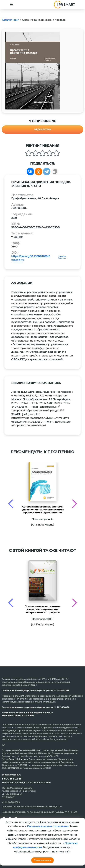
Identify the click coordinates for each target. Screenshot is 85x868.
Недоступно (43, 129)
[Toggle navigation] (11, 5)
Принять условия (42, 860)
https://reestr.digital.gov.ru (16, 759)
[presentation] (11, 504)
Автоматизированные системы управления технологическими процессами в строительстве (43, 510)
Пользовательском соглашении (48, 826)
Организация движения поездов (44, 20)
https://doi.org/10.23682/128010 (31, 256)
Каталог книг (10, 20)
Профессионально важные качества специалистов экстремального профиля (42, 609)
